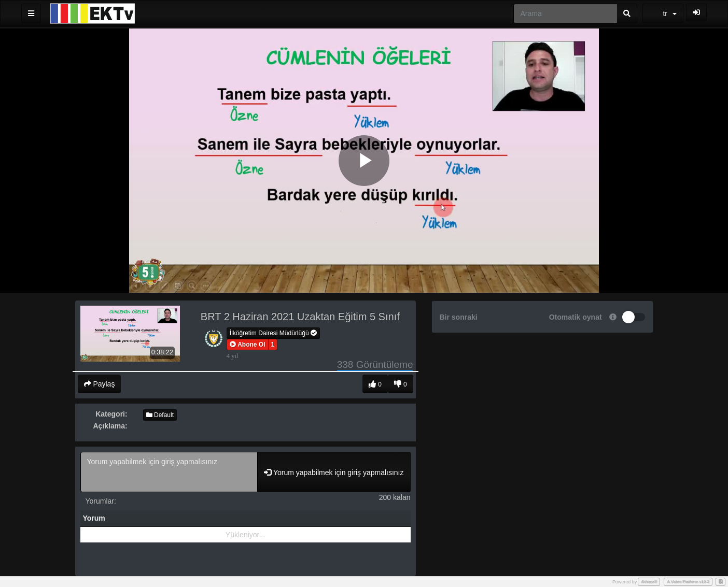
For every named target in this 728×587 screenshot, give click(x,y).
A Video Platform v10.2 (688, 582)
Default (160, 415)
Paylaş (100, 384)
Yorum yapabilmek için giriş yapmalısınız (169, 472)
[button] (248, 345)
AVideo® (649, 582)
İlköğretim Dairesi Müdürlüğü (273, 333)
